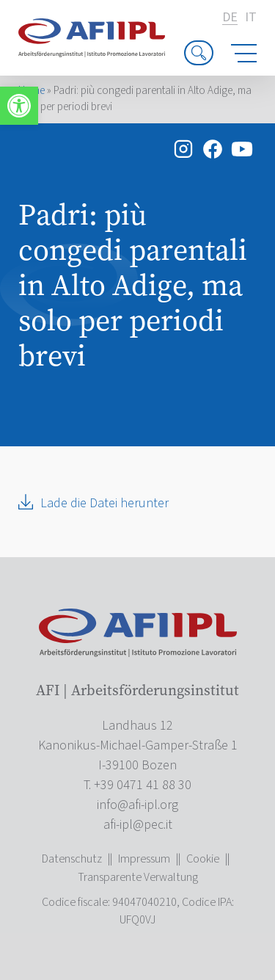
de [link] (230, 18)
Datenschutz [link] (72, 859)
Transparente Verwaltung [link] (138, 877)
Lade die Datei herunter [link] (104, 503)
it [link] (251, 18)
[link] (19, 106)
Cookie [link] (203, 859)
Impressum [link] (144, 859)
